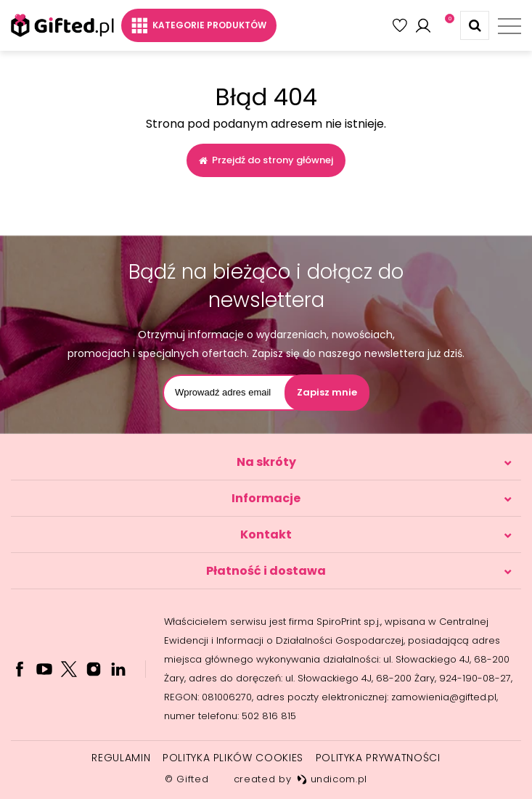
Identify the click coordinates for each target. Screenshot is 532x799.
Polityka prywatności (378, 758)
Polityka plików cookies (233, 758)
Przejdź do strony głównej (266, 160)
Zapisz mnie (327, 392)
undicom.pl (332, 779)
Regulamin (121, 758)
